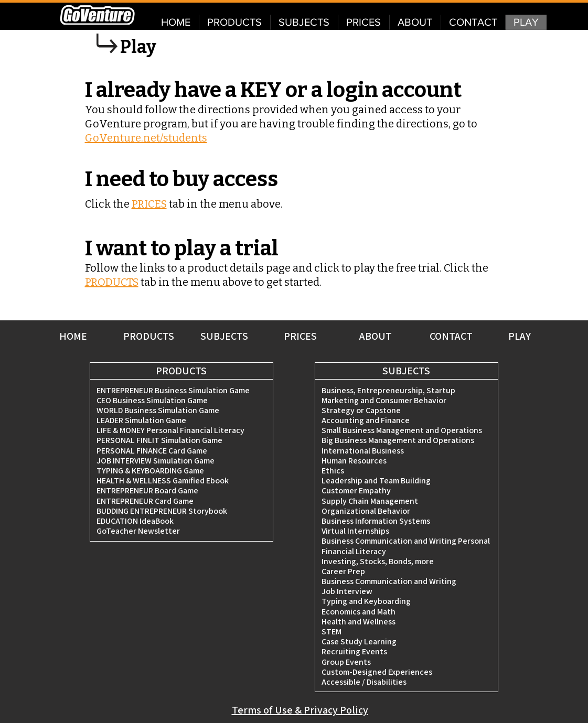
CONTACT (451, 336)
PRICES (149, 204)
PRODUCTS (112, 282)
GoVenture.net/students (146, 138)
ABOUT (376, 336)
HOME (73, 336)
